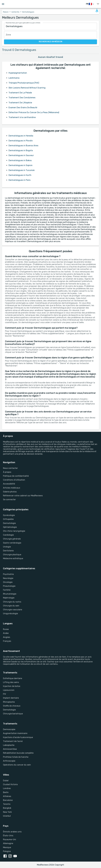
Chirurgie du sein (11, 606)
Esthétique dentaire (13, 678)
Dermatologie (9, 523)
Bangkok (7, 808)
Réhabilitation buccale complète (18, 753)
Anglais (7, 637)
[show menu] (98, 4)
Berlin (6, 792)
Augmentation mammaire (15, 733)
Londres (7, 788)
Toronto (7, 804)
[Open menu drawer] (3, 4)
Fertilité (7, 590)
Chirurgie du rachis (12, 602)
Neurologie (8, 578)
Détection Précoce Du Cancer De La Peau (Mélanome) (34, 112)
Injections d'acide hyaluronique (18, 737)
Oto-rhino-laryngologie (14, 531)
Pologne (7, 851)
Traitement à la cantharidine (22, 117)
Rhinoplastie (9, 702)
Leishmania (14, 78)
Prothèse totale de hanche (16, 757)
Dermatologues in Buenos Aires (23, 146)
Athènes (7, 796)
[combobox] (51, 26)
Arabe (6, 633)
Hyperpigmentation (18, 73)
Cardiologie (8, 535)
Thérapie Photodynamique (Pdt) (24, 83)
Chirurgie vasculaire (13, 610)
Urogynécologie (10, 613)
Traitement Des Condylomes (22, 98)
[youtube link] (16, 856)
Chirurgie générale (12, 539)
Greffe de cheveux (12, 706)
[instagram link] (11, 856)
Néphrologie (9, 598)
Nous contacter (10, 468)
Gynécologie (9, 515)
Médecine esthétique (13, 558)
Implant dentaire (11, 698)
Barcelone (8, 800)
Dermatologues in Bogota (21, 150)
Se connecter (9, 499)
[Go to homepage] (51, 4)
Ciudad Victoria (10, 784)
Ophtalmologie (10, 527)
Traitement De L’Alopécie (20, 103)
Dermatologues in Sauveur (21, 155)
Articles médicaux (12, 488)
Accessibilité (9, 484)
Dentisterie (8, 551)
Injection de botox (12, 686)
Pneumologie (9, 586)
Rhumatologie (10, 594)
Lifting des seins (11, 682)
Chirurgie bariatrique (13, 714)
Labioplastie (9, 745)
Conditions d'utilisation (14, 480)
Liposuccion (9, 690)
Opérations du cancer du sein (17, 765)
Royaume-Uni (10, 839)
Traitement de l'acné (13, 741)
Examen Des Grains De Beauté (23, 108)
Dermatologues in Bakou (20, 160)
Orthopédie (8, 519)
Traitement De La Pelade (20, 93)
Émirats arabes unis (12, 832)
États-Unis (8, 836)
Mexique (7, 847)
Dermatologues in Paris (20, 180)
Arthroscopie (9, 761)
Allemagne (8, 843)
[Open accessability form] (97, 10)
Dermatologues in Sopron (21, 165)
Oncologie (8, 582)
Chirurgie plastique (12, 555)
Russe (6, 629)
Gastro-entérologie (12, 543)
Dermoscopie (9, 729)
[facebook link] (6, 856)
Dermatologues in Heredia (21, 136)
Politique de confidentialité (16, 476)
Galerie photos (10, 492)
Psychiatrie (8, 574)
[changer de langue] (90, 4)
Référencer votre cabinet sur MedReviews (23, 496)
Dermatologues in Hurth (20, 175)
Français (7, 641)
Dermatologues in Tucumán (22, 170)
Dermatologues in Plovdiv (21, 141)
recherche (15, 12)
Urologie (7, 547)
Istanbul (7, 816)
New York (7, 812)
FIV (4, 694)
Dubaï (6, 781)
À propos (7, 472)
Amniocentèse (10, 749)
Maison (6, 12)
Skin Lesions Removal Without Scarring (27, 88)
